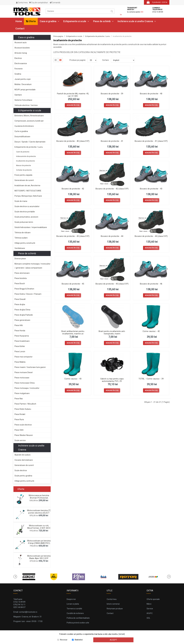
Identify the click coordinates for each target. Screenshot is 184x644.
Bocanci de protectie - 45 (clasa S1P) (112, 284)
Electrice (18, 58)
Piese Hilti (19, 325)
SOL (148, 618)
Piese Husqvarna (22, 336)
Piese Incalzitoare (22, 341)
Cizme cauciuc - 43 (73, 379)
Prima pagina (58, 36)
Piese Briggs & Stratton (24, 289)
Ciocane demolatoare (24, 460)
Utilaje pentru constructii (25, 243)
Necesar (64, 640)
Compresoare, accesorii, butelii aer (29, 121)
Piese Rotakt (20, 414)
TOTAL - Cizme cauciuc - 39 (151, 379)
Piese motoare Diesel (24, 372)
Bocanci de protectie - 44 (112, 236)
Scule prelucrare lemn (24, 222)
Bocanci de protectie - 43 (151, 189)
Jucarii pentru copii (23, 79)
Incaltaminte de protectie (25, 161)
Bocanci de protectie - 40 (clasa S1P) (73, 141)
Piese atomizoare (22, 273)
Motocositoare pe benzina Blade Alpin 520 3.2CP (39, 557)
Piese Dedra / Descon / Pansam (28, 294)
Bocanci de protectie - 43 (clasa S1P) (73, 236)
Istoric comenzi (113, 604)
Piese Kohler (20, 346)
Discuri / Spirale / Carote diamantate (30, 142)
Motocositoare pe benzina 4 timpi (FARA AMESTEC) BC (39, 543)
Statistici (79, 640)
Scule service (20, 440)
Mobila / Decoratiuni (23, 84)
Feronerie (19, 69)
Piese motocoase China (25, 383)
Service (150, 609)
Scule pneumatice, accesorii (26, 217)
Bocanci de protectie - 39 (112, 94)
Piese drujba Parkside (24, 315)
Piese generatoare (22, 320)
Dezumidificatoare (22, 137)
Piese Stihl (19, 430)
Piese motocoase (22, 378)
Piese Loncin (20, 352)
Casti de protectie (23, 152)
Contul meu (22, 3)
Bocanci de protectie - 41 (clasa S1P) (151, 141)
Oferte (31, 21)
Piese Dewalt (20, 299)
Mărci (149, 604)
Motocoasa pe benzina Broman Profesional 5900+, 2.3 (39, 498)
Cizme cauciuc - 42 (151, 331)
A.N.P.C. (150, 613)
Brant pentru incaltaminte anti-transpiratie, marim (112, 332)
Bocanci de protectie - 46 (151, 284)
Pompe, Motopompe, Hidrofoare (28, 196)
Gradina (18, 74)
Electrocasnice (21, 63)
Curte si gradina (21, 131)
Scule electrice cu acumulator (27, 206)
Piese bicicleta (21, 278)
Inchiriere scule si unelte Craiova (137, 21)
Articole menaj (21, 53)
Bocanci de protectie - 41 (112, 141)
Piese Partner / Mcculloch (25, 404)
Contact (20, 28)
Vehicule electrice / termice (26, 105)
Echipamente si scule (76, 21)
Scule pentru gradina (23, 476)
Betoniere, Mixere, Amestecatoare (29, 116)
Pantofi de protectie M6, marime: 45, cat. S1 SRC (73, 95)
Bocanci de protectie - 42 (73, 189)
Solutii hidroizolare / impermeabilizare (31, 227)
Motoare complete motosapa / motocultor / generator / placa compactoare (32, 266)
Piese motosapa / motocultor (27, 388)
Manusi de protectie (24, 165)
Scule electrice (21, 470)
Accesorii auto (21, 43)
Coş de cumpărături (38, 3)
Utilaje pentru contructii (24, 481)
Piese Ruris (19, 419)
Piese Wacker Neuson (24, 435)
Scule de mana (21, 201)
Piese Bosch (20, 284)
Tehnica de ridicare (23, 233)
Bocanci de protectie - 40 (151, 94)
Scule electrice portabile (25, 212)
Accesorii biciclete (22, 48)
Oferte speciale (153, 599)
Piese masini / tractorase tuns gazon (30, 367)
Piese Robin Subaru (23, 409)
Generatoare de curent (24, 180)
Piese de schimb (103, 21)
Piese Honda (20, 331)
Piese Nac (19, 399)
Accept (113, 640)
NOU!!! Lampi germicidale (25, 90)
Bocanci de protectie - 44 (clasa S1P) (151, 236)
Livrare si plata (73, 604)
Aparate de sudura (22, 455)
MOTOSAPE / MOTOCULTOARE (28, 191)
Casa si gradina (50, 21)
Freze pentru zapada (23, 175)
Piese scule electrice (23, 425)
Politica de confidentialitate (78, 618)
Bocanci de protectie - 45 (73, 284)
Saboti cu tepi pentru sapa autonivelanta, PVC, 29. (112, 380)
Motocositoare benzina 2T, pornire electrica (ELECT (39, 512)
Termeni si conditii (74, 609)
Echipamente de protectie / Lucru (29, 147)
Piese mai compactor (24, 357)
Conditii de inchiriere (75, 613)
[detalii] (122, 634)
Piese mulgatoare (22, 393)
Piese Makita (20, 362)
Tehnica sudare (21, 238)
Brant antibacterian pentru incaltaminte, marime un (73, 332)
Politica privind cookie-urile (78, 623)
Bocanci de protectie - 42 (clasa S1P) (112, 189)
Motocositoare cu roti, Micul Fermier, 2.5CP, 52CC (39, 527)
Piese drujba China (22, 310)
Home (19, 21)
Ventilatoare (20, 248)
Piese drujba (20, 304)
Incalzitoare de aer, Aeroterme (27, 185)
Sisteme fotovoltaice (23, 100)
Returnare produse (115, 609)
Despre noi (71, 599)
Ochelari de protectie (24, 170)
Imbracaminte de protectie (26, 156)
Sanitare (18, 95)
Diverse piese (20, 259)
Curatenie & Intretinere (24, 126)
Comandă (55, 3)
